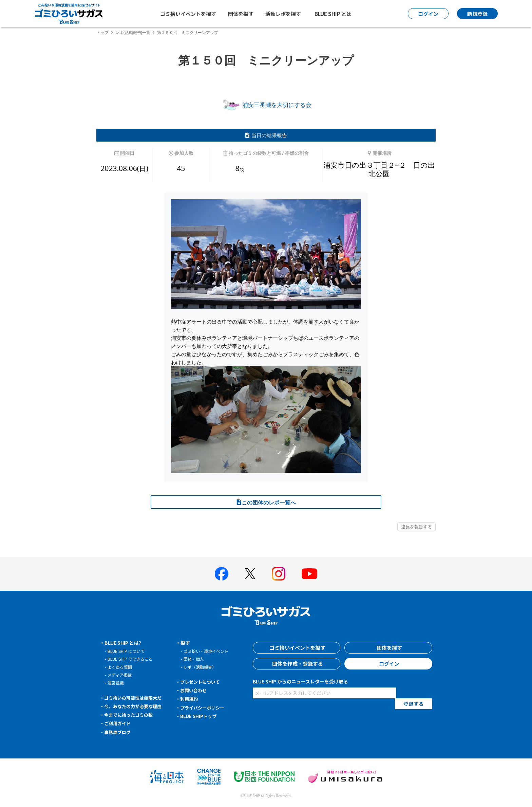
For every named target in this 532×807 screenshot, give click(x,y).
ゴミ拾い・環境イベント (208, 651)
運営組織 (116, 683)
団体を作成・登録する (297, 664)
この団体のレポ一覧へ (266, 502)
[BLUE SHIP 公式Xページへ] (250, 574)
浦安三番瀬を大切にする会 (266, 105)
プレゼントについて (202, 682)
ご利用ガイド (119, 723)
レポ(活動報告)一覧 (133, 32)
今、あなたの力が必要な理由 (135, 706)
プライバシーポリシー (204, 708)
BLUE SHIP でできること (132, 659)
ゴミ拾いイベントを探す (188, 14)
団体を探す (241, 14)
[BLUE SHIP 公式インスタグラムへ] (279, 574)
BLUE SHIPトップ (199, 716)
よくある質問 (121, 667)
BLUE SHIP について (127, 651)
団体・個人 (195, 659)
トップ (102, 32)
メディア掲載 (121, 675)
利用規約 (190, 699)
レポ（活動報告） (201, 667)
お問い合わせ (195, 690)
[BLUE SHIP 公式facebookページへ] (222, 574)
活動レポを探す (283, 14)
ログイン (388, 664)
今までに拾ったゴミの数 (131, 715)
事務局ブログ (119, 732)
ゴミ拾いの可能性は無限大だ (135, 698)
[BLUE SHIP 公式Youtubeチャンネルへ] (309, 574)
